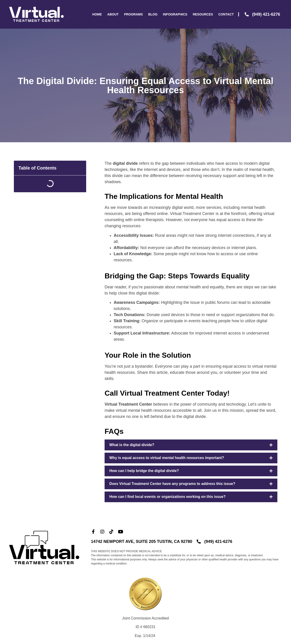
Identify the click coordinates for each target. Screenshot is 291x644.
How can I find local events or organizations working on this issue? (167, 497)
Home (97, 14)
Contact (226, 14)
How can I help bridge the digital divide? (144, 471)
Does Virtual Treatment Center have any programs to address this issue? (172, 484)
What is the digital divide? (132, 445)
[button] (191, 445)
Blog (153, 14)
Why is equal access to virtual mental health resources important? (167, 458)
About (113, 14)
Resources (203, 14)
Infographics (175, 14)
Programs (133, 14)
